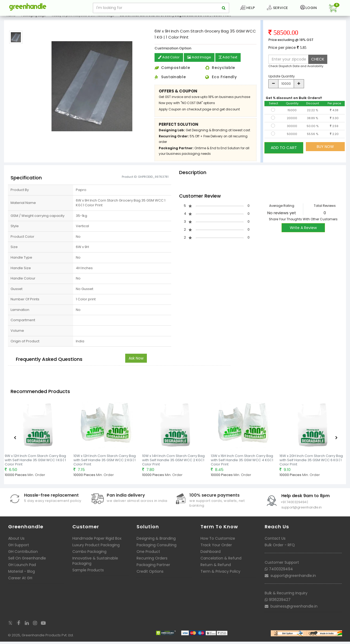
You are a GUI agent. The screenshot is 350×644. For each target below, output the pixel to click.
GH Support (19, 549)
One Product (148, 556)
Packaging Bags (33, 20)
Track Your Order (216, 549)
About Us (16, 542)
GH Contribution (23, 556)
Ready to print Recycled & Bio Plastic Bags (83, 20)
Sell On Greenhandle (27, 562)
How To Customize (218, 542)
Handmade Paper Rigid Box (97, 542)
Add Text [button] (231, 62)
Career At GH (20, 582)
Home (11, 20)
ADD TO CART (284, 151)
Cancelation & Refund (221, 562)
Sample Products (88, 574)
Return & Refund (216, 569)
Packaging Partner (153, 569)
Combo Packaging (89, 556)
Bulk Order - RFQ (280, 549)
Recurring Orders (152, 562)
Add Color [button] (169, 62)
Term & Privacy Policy (220, 575)
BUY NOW (325, 151)
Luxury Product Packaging (96, 549)
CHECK (318, 63)
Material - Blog (22, 575)
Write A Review (303, 232)
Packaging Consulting (157, 549)
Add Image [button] (201, 62)
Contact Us (275, 542)
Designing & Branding (156, 542)
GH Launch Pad (22, 569)
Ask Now (136, 362)
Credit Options (150, 575)
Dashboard (211, 556)
